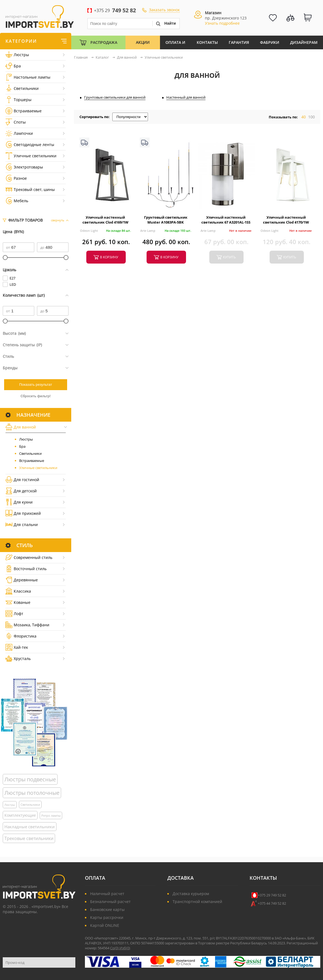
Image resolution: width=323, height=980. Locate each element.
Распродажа (104, 42)
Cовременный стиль (29, 557)
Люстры (17, 55)
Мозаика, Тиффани (27, 625)
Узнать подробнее (222, 23)
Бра (13, 66)
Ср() (115, 948)
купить (229, 257)
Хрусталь (18, 658)
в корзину (109, 257)
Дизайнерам (304, 42)
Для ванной (21, 427)
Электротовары (24, 167)
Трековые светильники (29, 838)
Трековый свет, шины (30, 189)
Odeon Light (89, 231)
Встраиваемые (24, 111)
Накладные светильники (30, 827)
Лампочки (19, 133)
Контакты (207, 42)
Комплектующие (20, 815)
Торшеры (18, 100)
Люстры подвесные (30, 779)
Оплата (95, 878)
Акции (143, 42)
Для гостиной (22, 480)
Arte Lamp (148, 231)
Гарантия (239, 42)
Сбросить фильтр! (36, 396)
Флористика (21, 636)
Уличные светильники (31, 156)
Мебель (17, 201)
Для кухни (19, 502)
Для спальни (22, 525)
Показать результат (36, 385)
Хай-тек (17, 647)
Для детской (21, 491)
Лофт (14, 614)
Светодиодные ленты (30, 145)
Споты (16, 122)
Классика (18, 591)
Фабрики (270, 42)
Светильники (22, 88)
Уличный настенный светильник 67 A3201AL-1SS (226, 220)
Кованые (18, 602)
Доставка (181, 878)
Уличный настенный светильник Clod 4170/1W (286, 220)
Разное (16, 178)
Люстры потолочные (32, 793)
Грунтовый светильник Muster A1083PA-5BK (166, 220)
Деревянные (22, 580)
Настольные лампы (28, 77)
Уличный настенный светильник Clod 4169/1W (105, 220)
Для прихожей (23, 513)
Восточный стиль (26, 569)
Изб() (125, 948)
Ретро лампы (51, 815)
